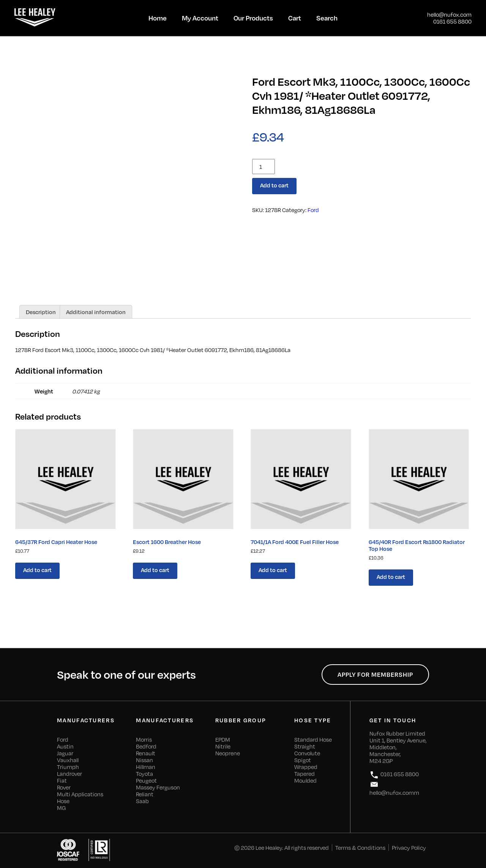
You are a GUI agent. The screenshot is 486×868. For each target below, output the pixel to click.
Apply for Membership (375, 675)
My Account (200, 18)
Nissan (144, 760)
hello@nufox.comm (394, 788)
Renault (146, 753)
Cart (295, 18)
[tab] (41, 312)
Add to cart (274, 185)
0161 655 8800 (452, 21)
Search (327, 18)
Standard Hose (313, 739)
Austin (65, 746)
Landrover (69, 774)
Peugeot (146, 780)
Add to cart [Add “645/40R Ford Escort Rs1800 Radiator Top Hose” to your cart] (391, 577)
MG (61, 808)
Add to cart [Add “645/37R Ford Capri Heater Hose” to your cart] (37, 570)
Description (41, 312)
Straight (305, 746)
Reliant (145, 794)
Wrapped (306, 767)
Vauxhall (68, 760)
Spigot (303, 760)
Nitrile (223, 746)
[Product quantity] (264, 167)
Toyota (144, 774)
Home (158, 18)
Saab (142, 801)
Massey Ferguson (158, 787)
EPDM (223, 739)
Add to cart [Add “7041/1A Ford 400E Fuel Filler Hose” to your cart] (273, 570)
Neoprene (228, 753)
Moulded (305, 780)
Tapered (305, 774)
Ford (313, 210)
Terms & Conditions (360, 848)
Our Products (253, 18)
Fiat (62, 780)
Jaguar (65, 753)
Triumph (68, 767)
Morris (144, 739)
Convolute (307, 753)
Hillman (146, 767)
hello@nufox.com (449, 14)
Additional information (96, 312)
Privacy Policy (409, 848)
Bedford (146, 746)
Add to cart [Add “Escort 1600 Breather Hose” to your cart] (155, 570)
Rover (64, 787)
